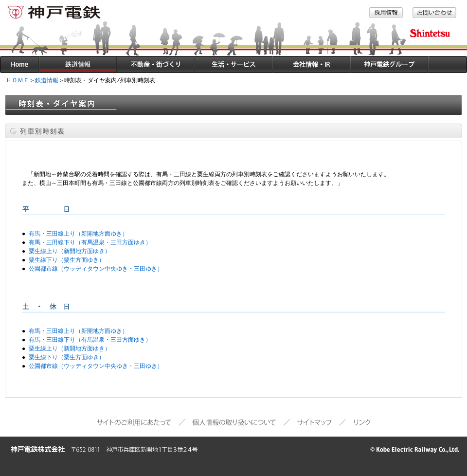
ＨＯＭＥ (18, 81)
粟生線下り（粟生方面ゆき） (67, 260)
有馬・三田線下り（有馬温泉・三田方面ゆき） (90, 243)
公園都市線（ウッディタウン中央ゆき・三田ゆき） (96, 269)
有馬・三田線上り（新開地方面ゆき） (78, 234)
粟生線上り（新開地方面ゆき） (70, 251)
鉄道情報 (47, 81)
